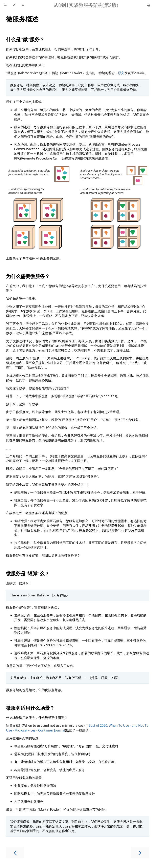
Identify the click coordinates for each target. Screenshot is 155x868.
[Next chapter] (140, 852)
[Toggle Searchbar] (23, 5)
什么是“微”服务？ (25, 39)
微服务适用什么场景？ (30, 708)
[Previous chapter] (15, 852)
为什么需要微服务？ (28, 276)
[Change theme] (14, 5)
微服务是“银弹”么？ (28, 573)
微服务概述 (22, 19)
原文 (121, 73)
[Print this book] (149, 5)
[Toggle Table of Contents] (5, 5)
